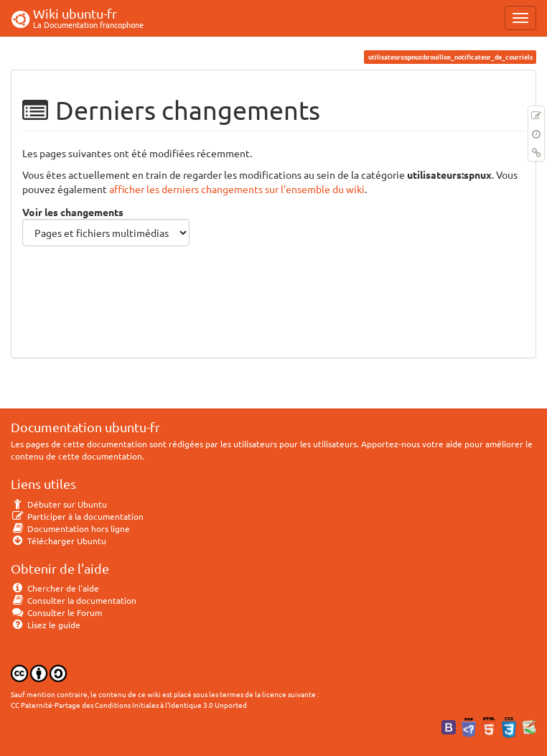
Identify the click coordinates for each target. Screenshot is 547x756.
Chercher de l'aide (55, 588)
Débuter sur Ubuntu (59, 504)
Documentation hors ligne (70, 528)
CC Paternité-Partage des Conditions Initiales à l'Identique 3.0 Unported (129, 705)
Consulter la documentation (74, 600)
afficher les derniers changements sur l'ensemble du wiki (237, 189)
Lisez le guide (46, 625)
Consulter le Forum (56, 612)
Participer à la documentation (77, 516)
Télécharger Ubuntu (59, 541)
